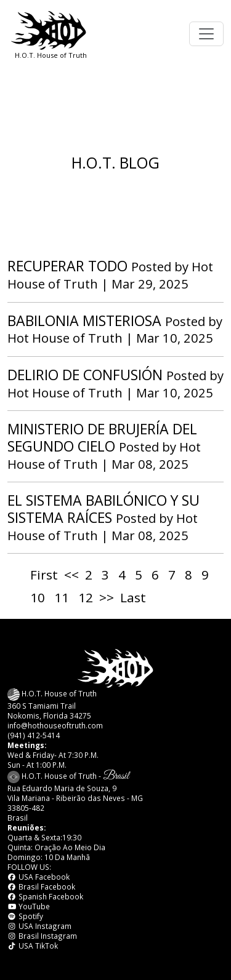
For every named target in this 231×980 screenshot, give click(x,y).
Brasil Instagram (42, 936)
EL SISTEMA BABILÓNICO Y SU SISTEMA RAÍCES (103, 509)
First (44, 575)
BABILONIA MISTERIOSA (84, 321)
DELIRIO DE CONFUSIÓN (85, 375)
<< (71, 575)
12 (86, 597)
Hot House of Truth (67, 338)
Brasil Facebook (41, 886)
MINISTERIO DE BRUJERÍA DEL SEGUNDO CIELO (102, 437)
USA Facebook (38, 877)
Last (133, 597)
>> (107, 597)
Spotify (25, 916)
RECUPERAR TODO (67, 266)
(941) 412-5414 (34, 735)
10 (38, 597)
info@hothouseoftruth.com (55, 725)
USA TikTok (33, 946)
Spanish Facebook (45, 896)
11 (62, 597)
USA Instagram (39, 926)
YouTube (29, 906)
